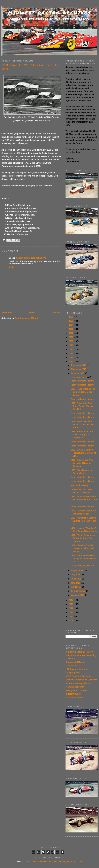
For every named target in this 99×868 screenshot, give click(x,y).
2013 (71, 604)
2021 (71, 337)
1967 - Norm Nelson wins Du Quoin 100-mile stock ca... (84, 558)
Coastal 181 (71, 666)
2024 (71, 325)
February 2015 (78, 591)
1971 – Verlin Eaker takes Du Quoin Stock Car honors (83, 538)
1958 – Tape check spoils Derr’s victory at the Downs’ (83, 392)
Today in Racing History (82, 381)
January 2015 (78, 595)
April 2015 (76, 587)
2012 (71, 608)
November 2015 (79, 369)
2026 (71, 317)
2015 (71, 361)
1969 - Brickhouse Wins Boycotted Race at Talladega (82, 463)
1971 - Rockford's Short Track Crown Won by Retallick (82, 406)
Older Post (56, 312)
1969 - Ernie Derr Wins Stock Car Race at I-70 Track (82, 424)
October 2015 (78, 373)
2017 (71, 353)
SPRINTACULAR (73, 694)
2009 (71, 620)
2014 (71, 600)
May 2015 (76, 583)
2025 (71, 321)
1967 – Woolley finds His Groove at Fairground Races (82, 548)
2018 (71, 349)
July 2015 (76, 575)
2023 (71, 329)
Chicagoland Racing (75, 662)
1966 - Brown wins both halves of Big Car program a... (82, 435)
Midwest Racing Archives (50, 13)
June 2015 (76, 579)
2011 (71, 612)
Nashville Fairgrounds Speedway (81, 680)
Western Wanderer (74, 698)
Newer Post (7, 312)
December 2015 (79, 365)
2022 (71, 333)
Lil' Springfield (73, 673)
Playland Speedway (75, 687)
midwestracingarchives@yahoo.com (58, 862)
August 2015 (77, 571)
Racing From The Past (76, 690)
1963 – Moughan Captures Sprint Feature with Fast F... (83, 521)
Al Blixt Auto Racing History (79, 652)
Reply (11, 267)
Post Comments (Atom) (26, 318)
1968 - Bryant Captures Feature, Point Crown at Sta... (83, 453)
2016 (71, 357)
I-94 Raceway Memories (77, 669)
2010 (71, 616)
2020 (71, 341)
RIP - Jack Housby (79, 485)
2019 (71, 345)
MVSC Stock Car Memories (79, 676)
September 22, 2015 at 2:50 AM (31, 258)
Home (32, 312)
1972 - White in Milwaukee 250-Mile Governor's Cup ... (84, 500)
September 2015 (79, 377)
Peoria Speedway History (78, 683)
